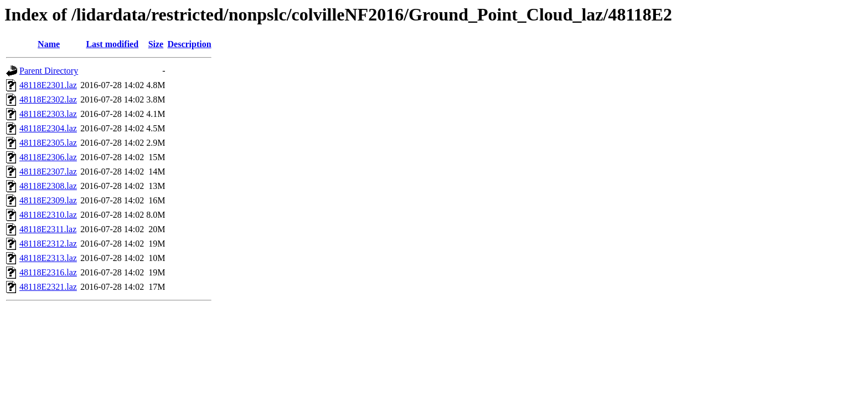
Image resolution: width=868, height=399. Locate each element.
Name (49, 44)
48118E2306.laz (48, 157)
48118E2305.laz (48, 143)
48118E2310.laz (48, 215)
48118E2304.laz (48, 128)
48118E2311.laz (48, 229)
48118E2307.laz (48, 172)
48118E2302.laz (48, 99)
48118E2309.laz (48, 200)
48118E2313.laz (48, 258)
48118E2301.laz (48, 85)
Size (156, 44)
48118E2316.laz (48, 272)
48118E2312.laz (48, 244)
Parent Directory (49, 71)
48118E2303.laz (48, 114)
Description (190, 44)
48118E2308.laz (48, 186)
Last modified (112, 44)
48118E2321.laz (48, 287)
